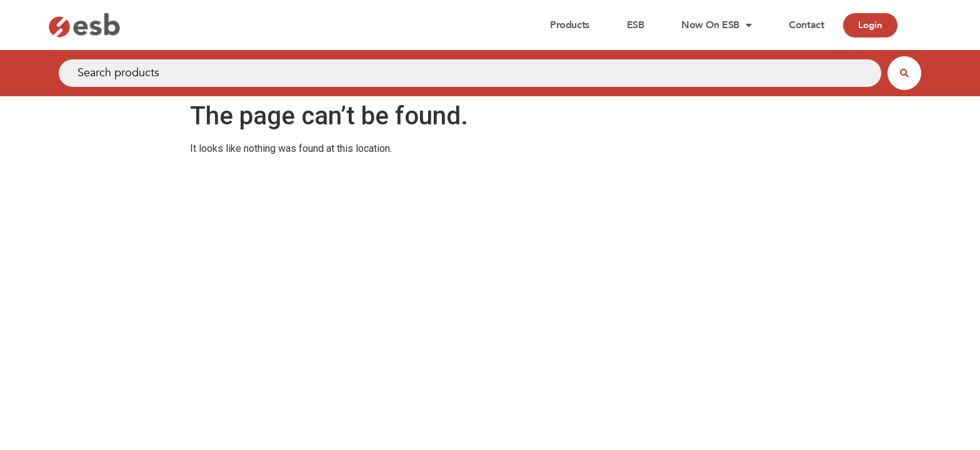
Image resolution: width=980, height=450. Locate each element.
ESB (636, 25)
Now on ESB (716, 25)
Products (569, 25)
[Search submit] (904, 73)
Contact (806, 25)
